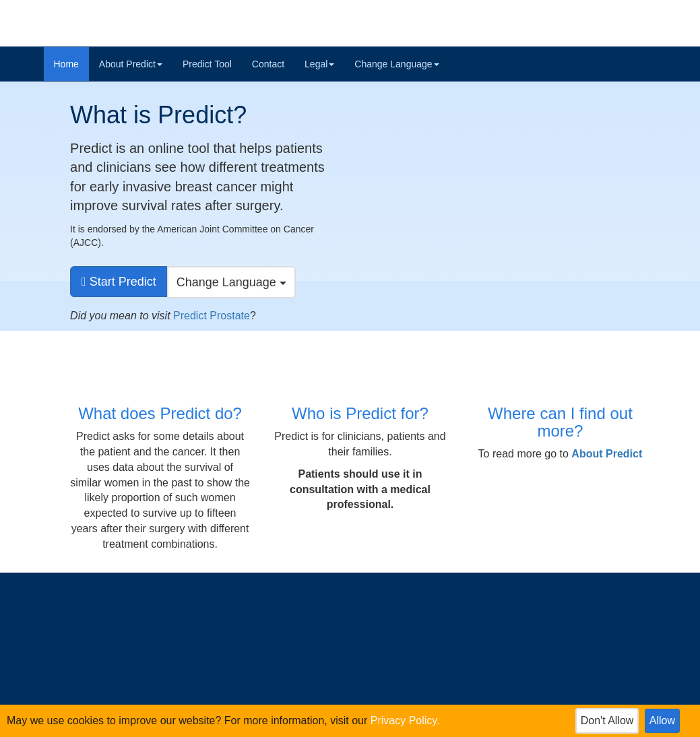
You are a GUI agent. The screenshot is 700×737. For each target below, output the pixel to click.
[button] (607, 454)
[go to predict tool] (119, 282)
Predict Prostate (212, 316)
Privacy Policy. (405, 720)
